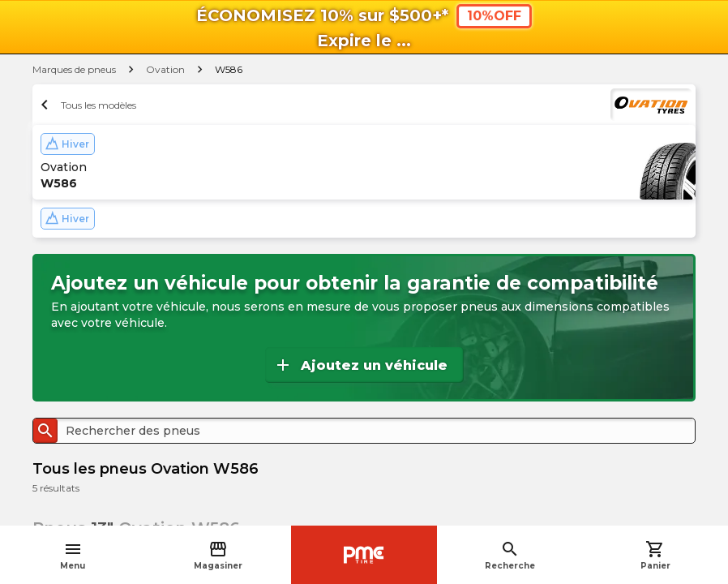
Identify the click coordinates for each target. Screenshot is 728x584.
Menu (73, 555)
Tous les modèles (86, 105)
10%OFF (494, 16)
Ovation (165, 69)
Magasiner (218, 555)
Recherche (510, 555)
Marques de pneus (74, 69)
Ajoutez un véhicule (360, 365)
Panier (655, 555)
